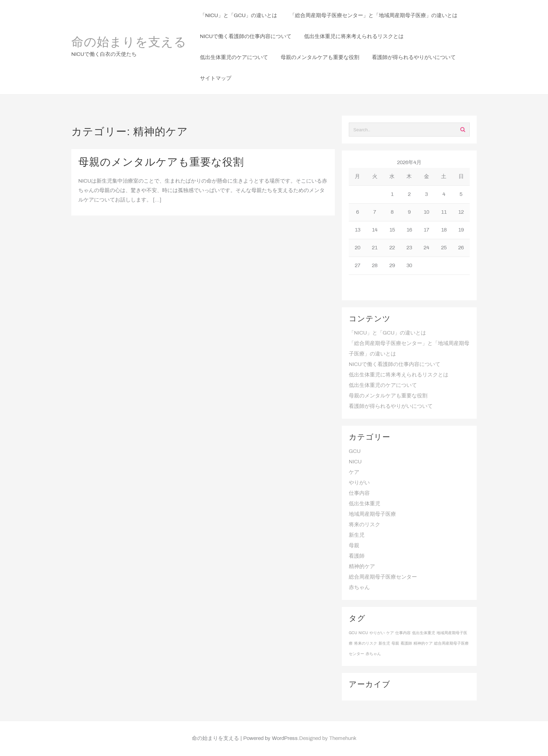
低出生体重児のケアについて (383, 386)
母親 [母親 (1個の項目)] (395, 644)
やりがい (359, 483)
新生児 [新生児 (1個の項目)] (384, 644)
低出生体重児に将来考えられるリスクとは (399, 375)
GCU (355, 452)
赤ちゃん (359, 588)
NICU (355, 462)
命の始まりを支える (129, 43)
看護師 (357, 556)
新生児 (357, 535)
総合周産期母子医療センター (383, 577)
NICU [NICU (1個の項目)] (363, 633)
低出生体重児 (365, 504)
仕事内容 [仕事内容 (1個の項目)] (403, 633)
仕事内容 (359, 493)
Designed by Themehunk (328, 739)
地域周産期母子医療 (372, 514)
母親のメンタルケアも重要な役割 (161, 163)
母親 (354, 546)
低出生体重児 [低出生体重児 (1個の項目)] (424, 633)
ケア (354, 472)
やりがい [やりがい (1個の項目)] (377, 633)
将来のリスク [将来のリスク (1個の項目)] (366, 644)
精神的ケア (362, 567)
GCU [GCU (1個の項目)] (353, 633)
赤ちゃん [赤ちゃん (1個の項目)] (373, 654)
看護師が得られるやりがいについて (391, 406)
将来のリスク (365, 525)
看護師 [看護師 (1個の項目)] (406, 644)
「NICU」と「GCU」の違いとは (387, 333)
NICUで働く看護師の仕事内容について (395, 365)
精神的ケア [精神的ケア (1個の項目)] (423, 644)
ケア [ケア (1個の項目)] (390, 633)
